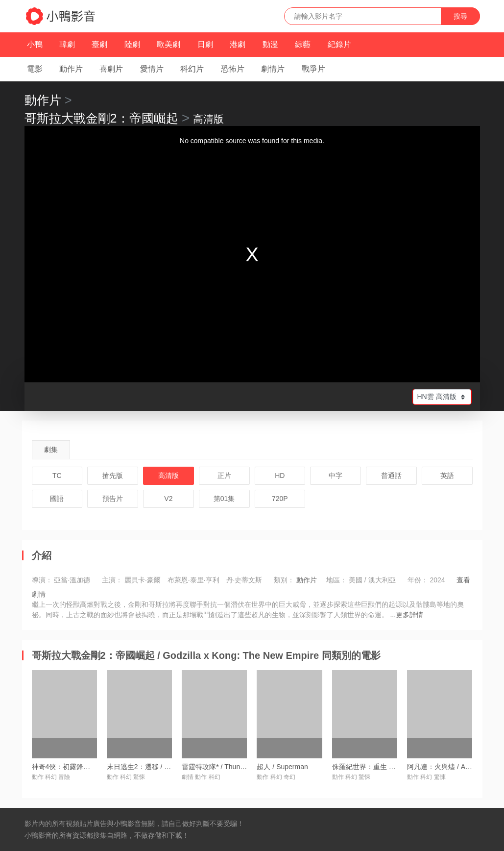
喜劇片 (111, 69)
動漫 (270, 44)
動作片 (71, 69)
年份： (418, 580)
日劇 (205, 44)
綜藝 (303, 44)
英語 (447, 476)
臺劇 (99, 44)
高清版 (168, 476)
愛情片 (152, 69)
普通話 (391, 476)
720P (280, 499)
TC (57, 476)
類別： (284, 580)
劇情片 (273, 69)
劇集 (51, 450)
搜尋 (460, 16)
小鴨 (35, 44)
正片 (224, 476)
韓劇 (67, 44)
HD (280, 476)
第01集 (224, 499)
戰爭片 (313, 69)
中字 (336, 476)
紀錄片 (339, 44)
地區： (336, 580)
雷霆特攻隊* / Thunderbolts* (224, 767)
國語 (57, 499)
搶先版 (113, 476)
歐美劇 (168, 44)
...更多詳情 (407, 615)
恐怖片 (233, 69)
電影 (35, 69)
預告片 (113, 499)
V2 (168, 499)
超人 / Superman (282, 767)
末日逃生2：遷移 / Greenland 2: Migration (170, 767)
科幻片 (192, 69)
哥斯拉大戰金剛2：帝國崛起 (101, 118)
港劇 (238, 44)
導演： (42, 580)
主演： (112, 580)
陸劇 (132, 44)
